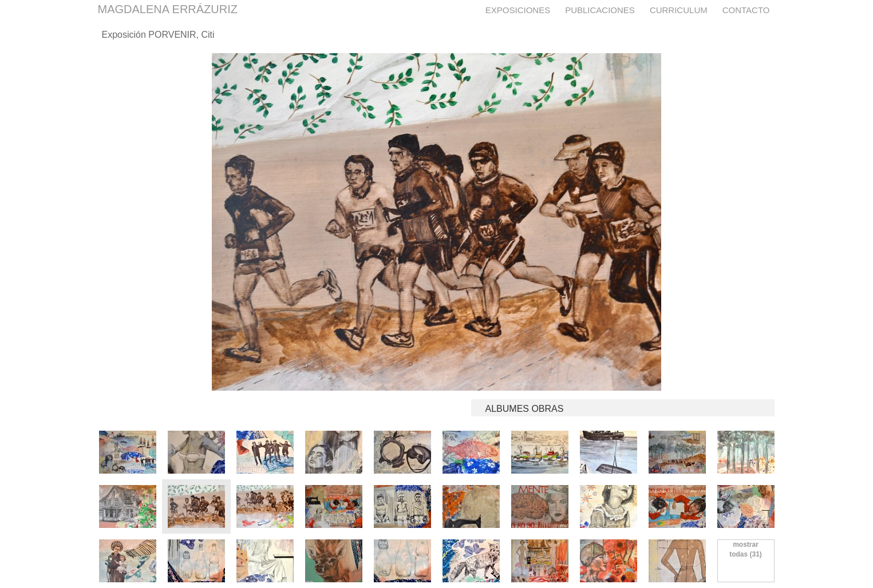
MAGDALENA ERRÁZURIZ (168, 9)
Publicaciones (600, 10)
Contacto (746, 10)
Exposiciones (518, 10)
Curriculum (679, 10)
